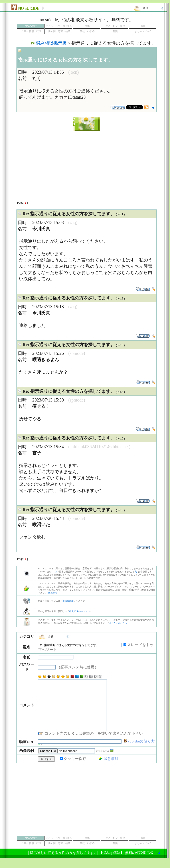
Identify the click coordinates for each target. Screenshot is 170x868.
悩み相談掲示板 (51, 43)
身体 (87, 26)
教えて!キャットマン (80, 611)
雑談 (115, 31)
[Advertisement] (87, 163)
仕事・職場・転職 (31, 31)
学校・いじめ (87, 31)
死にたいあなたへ (118, 623)
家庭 (143, 26)
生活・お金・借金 (115, 26)
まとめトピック (143, 31)
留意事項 (53, 593)
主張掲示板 (68, 601)
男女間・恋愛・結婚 (59, 31)
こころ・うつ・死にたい (59, 26)
